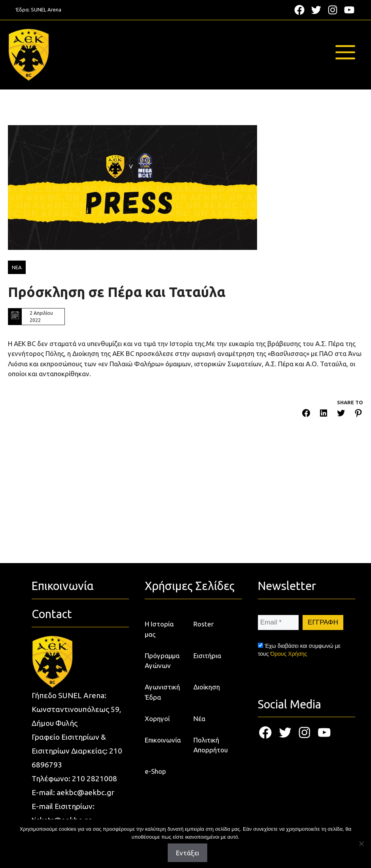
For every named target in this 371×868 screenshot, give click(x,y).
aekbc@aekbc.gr (85, 792)
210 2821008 (95, 779)
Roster (203, 624)
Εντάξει (187, 853)
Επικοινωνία (163, 740)
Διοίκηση (207, 687)
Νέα (199, 719)
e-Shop (155, 771)
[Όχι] (361, 843)
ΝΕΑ (17, 267)
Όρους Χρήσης (289, 654)
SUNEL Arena (46, 10)
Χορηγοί (157, 719)
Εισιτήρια (207, 656)
